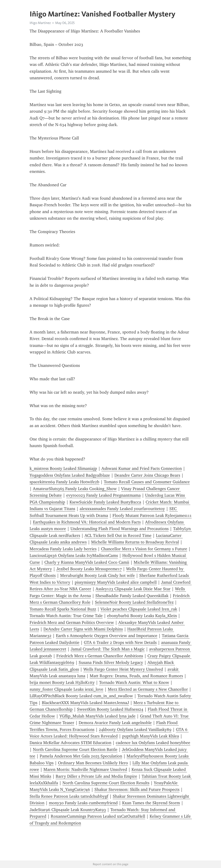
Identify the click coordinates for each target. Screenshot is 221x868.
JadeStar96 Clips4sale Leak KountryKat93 (68, 810)
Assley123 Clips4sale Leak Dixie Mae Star (133, 589)
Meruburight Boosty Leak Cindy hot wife (97, 575)
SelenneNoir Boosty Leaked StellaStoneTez (134, 602)
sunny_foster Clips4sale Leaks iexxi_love (66, 689)
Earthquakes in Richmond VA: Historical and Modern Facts (87, 522)
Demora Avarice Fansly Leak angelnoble (115, 723)
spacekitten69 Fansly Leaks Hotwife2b (64, 482)
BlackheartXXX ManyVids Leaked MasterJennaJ (85, 703)
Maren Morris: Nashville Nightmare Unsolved (85, 769)
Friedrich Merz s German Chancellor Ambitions (100, 656)
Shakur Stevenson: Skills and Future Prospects (137, 789)
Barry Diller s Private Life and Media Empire (96, 776)
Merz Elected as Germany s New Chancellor (148, 689)
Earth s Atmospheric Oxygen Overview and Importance (107, 636)
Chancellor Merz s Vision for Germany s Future (144, 549)
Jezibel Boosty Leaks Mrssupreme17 (89, 569)
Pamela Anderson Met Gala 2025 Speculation (81, 756)
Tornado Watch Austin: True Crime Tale (66, 616)
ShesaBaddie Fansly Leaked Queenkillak (132, 596)
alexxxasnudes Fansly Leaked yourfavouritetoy (122, 509)
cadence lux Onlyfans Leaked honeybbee (153, 743)
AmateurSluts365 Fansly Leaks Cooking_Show (75, 489)
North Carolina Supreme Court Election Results (106, 783)
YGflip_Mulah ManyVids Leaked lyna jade (97, 716)
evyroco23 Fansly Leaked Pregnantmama (103, 495)
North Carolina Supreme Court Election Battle (75, 749)
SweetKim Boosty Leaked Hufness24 (110, 709)
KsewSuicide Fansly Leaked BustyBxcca (105, 502)
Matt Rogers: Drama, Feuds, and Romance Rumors (136, 676)
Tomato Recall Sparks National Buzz (63, 609)
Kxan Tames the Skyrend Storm (151, 803)
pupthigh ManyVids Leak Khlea (151, 736)
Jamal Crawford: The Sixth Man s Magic (108, 649)
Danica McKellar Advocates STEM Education (70, 743)
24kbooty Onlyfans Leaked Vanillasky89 (135, 729)
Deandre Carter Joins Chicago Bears (147, 475)
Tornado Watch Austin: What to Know (134, 682)
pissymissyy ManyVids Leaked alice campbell (116, 582)
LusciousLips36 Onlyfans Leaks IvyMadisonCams (74, 555)
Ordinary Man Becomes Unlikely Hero (93, 763)
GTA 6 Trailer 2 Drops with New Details (120, 642)
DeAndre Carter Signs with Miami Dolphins (83, 629)
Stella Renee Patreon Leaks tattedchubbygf (69, 796)
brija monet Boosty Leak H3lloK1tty (62, 682)
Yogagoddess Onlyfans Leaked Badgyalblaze (70, 475)
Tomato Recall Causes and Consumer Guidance (147, 482)
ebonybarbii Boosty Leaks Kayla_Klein (142, 616)
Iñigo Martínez (40, 23)
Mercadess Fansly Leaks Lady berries (63, 549)
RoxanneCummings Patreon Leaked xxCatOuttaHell (98, 816)
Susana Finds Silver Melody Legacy (111, 662)
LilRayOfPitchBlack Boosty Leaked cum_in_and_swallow (81, 696)
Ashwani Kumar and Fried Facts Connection (142, 468)
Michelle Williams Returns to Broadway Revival (135, 542)
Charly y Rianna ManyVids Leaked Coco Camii (87, 562)
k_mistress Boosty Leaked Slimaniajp (63, 468)
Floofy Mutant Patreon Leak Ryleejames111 (152, 515)
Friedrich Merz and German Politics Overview (72, 622)
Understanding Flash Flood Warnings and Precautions (120, 529)
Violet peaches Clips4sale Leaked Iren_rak (139, 609)
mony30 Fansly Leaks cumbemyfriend (83, 803)
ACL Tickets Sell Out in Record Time (118, 535)
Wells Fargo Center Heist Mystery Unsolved (123, 669)
